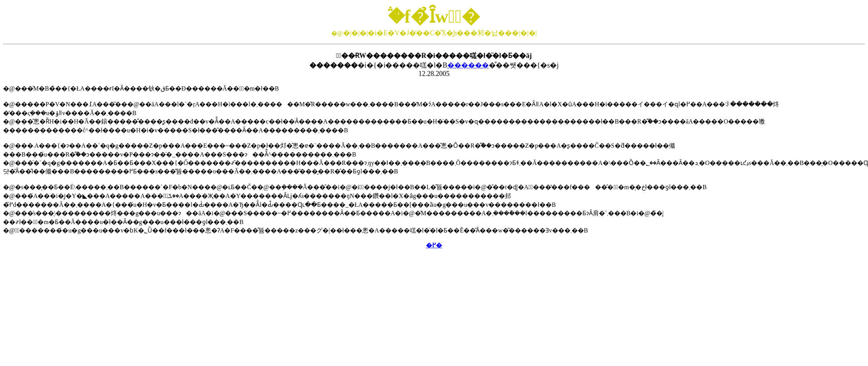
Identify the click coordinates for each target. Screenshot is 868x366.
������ (468, 65)
